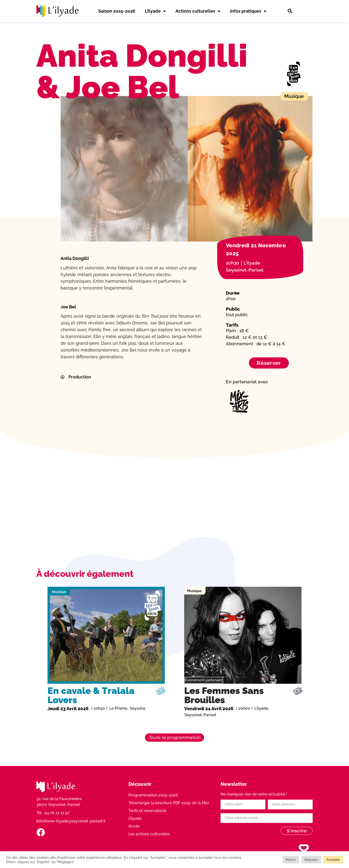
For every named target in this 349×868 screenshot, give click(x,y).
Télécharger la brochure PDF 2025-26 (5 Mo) (169, 803)
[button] (290, 11)
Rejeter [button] (291, 860)
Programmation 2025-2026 (153, 795)
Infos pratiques (248, 11)
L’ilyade (155, 11)
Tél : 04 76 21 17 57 (53, 813)
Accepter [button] (333, 860)
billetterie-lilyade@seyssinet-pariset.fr (71, 821)
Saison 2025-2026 (117, 11)
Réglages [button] (311, 860)
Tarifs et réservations (147, 811)
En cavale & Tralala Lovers (91, 695)
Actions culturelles (198, 11)
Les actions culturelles (149, 834)
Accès (134, 826)
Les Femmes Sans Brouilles (224, 695)
